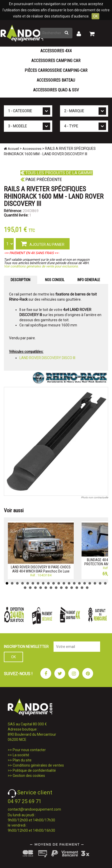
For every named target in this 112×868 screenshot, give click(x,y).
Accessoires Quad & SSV (56, 90)
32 (82, 588)
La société (21, 755)
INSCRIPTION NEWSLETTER (26, 647)
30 (72, 588)
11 (59, 583)
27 (56, 588)
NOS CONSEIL (55, 280)
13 (69, 583)
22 (30, 588)
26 (51, 588)
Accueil (11, 149)
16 (85, 583)
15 (79, 583)
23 (35, 588)
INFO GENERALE (89, 280)
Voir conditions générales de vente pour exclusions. (41, 266)
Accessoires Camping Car (56, 61)
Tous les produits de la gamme (57, 173)
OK (95, 16)
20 (105, 583)
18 (95, 583)
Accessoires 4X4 (56, 51)
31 (77, 588)
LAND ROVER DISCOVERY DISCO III (47, 358)
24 (41, 588)
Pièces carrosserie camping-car (56, 70)
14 (74, 583)
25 (46, 588)
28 (61, 588)
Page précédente (41, 180)
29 (66, 588)
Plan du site (22, 760)
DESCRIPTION (20, 280)
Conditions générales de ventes (38, 765)
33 (87, 588)
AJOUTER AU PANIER (43, 244)
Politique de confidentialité (34, 770)
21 (25, 588)
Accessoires (32, 149)
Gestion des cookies (29, 776)
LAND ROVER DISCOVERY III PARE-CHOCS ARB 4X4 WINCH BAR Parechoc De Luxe (41, 569)
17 (90, 583)
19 (100, 583)
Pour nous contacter (29, 750)
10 (54, 583)
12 (64, 583)
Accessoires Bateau (56, 80)
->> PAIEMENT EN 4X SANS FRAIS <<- (32, 253)
